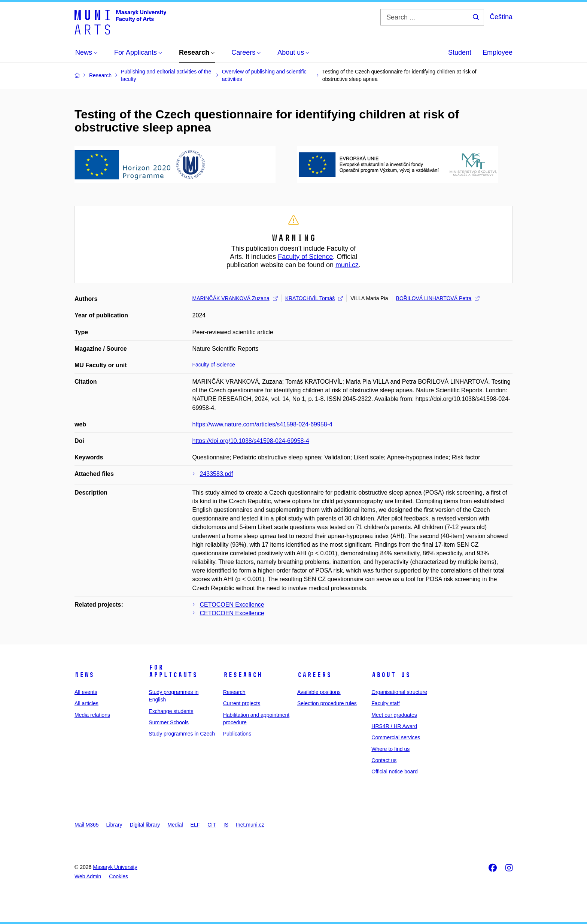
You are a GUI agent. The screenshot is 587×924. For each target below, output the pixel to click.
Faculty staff (385, 703)
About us (391, 675)
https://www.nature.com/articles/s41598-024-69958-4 (262, 424)
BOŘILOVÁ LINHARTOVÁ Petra (438, 298)
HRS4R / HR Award (394, 726)
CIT (212, 825)
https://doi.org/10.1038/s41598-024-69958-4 (251, 441)
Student (460, 52)
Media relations (92, 715)
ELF (195, 825)
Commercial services (396, 737)
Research (243, 675)
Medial (175, 825)
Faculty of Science (305, 257)
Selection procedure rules (327, 703)
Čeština (501, 17)
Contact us (384, 760)
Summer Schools (169, 722)
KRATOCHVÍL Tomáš (314, 298)
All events (86, 692)
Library (114, 825)
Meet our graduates (394, 715)
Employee (498, 52)
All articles (86, 703)
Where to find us (390, 749)
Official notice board (394, 771)
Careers (314, 675)
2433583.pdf (217, 474)
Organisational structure (399, 692)
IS (226, 825)
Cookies (118, 876)
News (84, 675)
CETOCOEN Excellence (232, 605)
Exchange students (171, 711)
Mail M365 (87, 825)
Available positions (319, 692)
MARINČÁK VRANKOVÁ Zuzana (235, 298)
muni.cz (347, 265)
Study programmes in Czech (182, 734)
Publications (237, 734)
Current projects (242, 703)
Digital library (145, 825)
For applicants (173, 671)
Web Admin (88, 876)
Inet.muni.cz (250, 825)
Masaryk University (115, 867)
